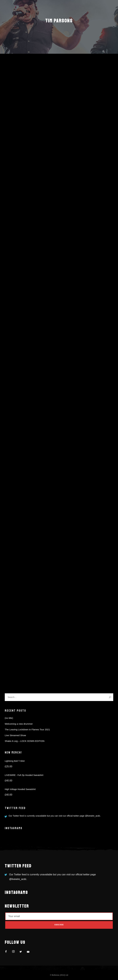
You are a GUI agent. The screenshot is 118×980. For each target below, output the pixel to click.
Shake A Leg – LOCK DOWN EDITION (25, 741)
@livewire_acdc (92, 816)
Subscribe (59, 925)
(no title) (9, 718)
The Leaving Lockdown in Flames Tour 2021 (27, 729)
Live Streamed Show (15, 735)
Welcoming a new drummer (19, 724)
